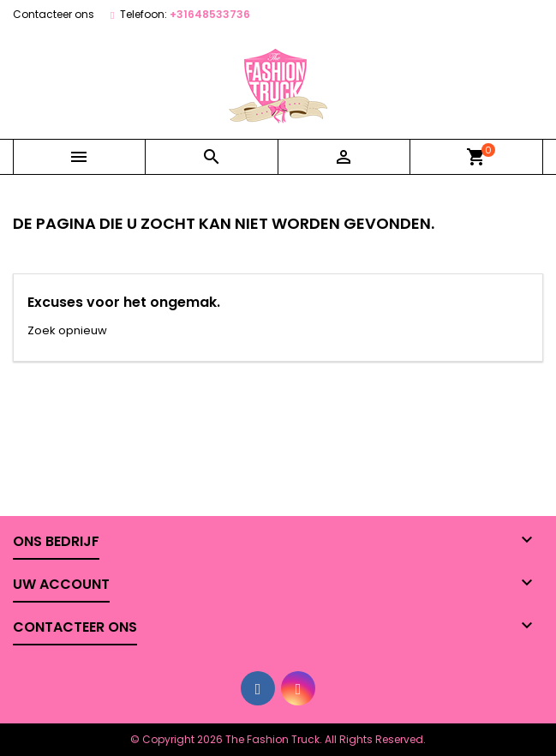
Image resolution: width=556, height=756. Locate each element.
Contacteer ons (54, 14)
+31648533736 (210, 14)
